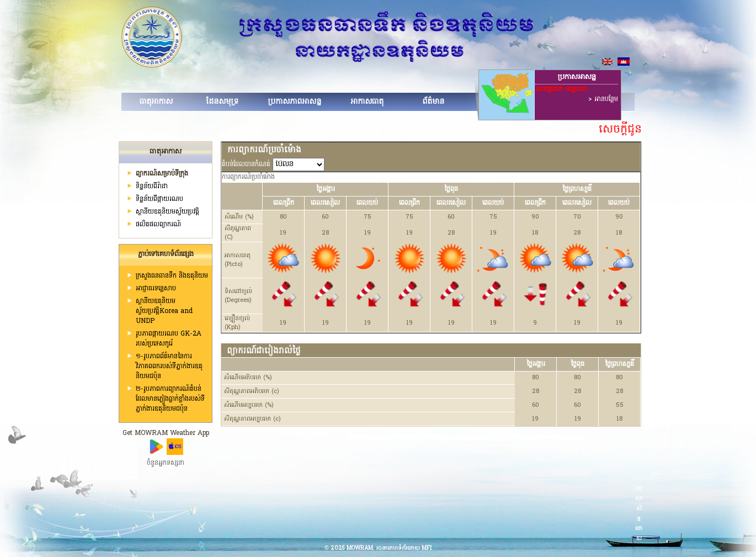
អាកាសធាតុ (367, 102)
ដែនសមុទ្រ (222, 102)
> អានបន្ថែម (603, 99)
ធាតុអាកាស (156, 102)
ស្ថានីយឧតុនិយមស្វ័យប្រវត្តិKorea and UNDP (164, 311)
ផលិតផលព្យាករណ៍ (158, 225)
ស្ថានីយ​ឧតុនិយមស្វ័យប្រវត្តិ (167, 212)
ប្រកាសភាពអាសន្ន (294, 102)
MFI (427, 548)
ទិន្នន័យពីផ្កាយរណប (159, 199)
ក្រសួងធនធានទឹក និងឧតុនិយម (172, 276)
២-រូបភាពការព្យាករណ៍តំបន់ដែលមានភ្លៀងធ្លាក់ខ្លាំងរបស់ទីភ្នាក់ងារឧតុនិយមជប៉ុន (170, 399)
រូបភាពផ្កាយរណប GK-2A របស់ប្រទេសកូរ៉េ (169, 339)
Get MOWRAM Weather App (166, 433)
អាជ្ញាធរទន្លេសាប (156, 289)
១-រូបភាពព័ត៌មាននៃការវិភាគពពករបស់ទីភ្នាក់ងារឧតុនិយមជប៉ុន (169, 367)
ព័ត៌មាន (433, 102)
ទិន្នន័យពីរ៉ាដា (152, 187)
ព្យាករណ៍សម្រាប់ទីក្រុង (162, 174)
